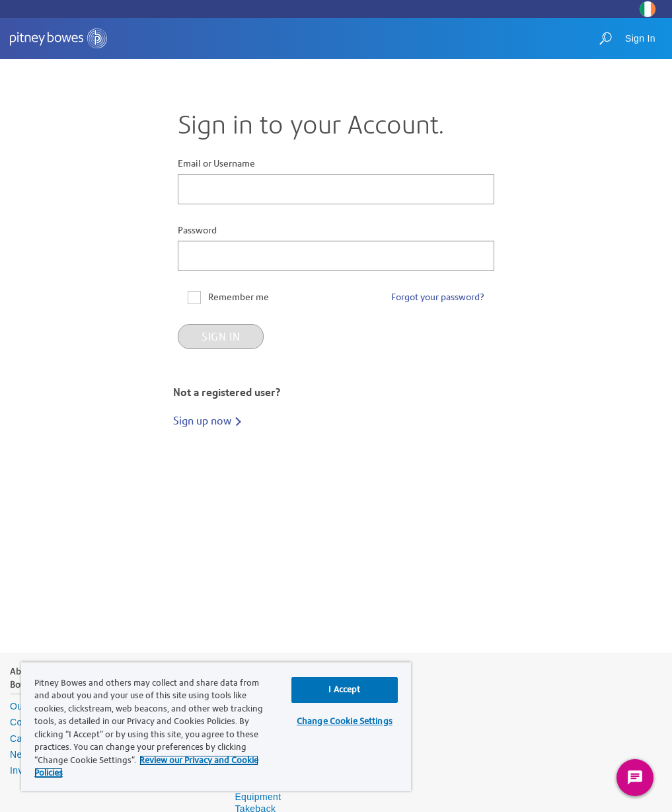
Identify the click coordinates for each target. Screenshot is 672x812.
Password (197, 230)
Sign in (221, 337)
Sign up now (202, 421)
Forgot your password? (438, 297)
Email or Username (216, 164)
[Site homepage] (58, 38)
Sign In (640, 38)
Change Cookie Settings (345, 721)
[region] (216, 726)
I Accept (344, 690)
